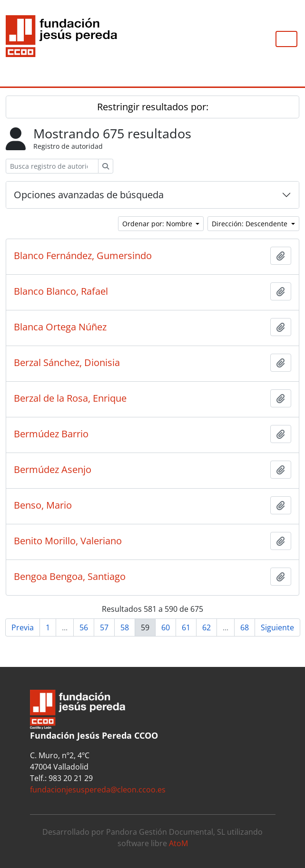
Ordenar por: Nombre (158, 224)
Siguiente (277, 627)
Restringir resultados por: (153, 107)
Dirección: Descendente (251, 224)
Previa (23, 627)
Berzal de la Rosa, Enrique (70, 398)
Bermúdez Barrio (51, 434)
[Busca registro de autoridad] (52, 166)
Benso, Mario (43, 505)
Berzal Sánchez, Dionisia (67, 363)
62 (207, 627)
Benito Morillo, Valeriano (68, 541)
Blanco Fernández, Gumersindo (83, 256)
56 (84, 627)
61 (186, 627)
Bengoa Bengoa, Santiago (70, 577)
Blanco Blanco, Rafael (61, 291)
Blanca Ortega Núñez (60, 327)
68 (245, 627)
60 (166, 627)
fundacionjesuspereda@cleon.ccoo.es (98, 790)
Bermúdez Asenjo (53, 470)
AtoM (178, 843)
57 (104, 627)
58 (125, 627)
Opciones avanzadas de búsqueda (89, 195)
